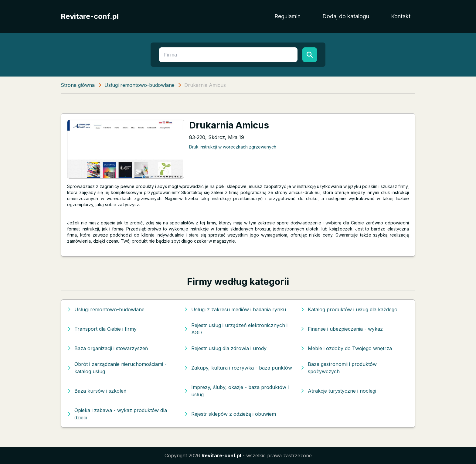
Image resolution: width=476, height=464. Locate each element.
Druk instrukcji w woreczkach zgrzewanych (233, 147)
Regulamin (287, 16)
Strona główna (78, 85)
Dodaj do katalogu (346, 16)
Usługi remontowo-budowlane (139, 85)
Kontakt (401, 16)
